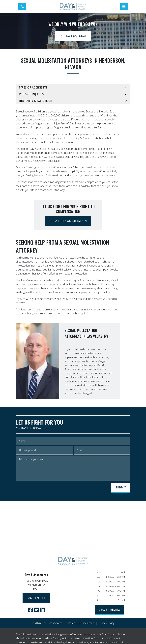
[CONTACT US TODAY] (73, 36)
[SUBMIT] (121, 488)
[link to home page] (73, 6)
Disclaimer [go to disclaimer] (88, 623)
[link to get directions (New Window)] (37, 585)
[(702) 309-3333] (36, 598)
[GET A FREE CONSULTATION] (68, 221)
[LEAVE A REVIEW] (109, 610)
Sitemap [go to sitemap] (72, 623)
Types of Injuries (31, 94)
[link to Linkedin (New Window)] (42, 610)
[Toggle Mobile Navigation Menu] (124, 6)
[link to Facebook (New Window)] (30, 610)
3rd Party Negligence (35, 101)
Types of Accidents (33, 88)
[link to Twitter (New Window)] (36, 610)
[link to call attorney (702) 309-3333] (22, 6)
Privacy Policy (106, 623)
